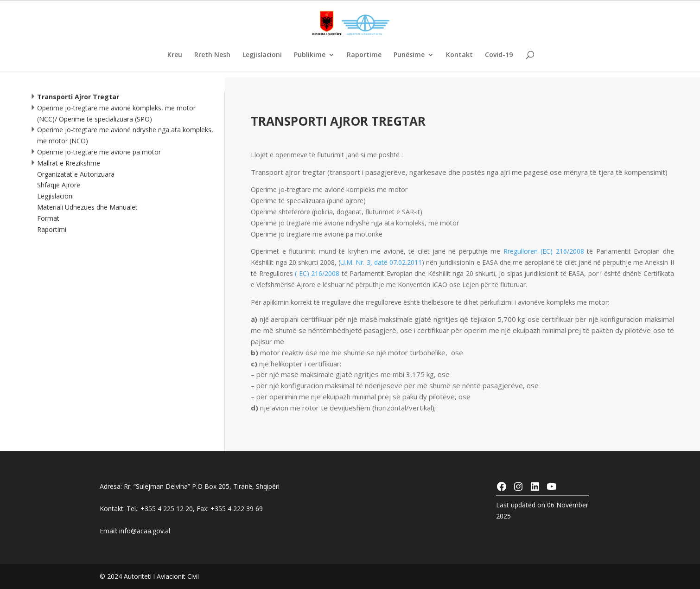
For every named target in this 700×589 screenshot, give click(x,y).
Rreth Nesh (212, 55)
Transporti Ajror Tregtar (74, 97)
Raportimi (52, 229)
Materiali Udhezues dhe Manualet (87, 207)
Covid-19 (499, 55)
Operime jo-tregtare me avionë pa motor (95, 152)
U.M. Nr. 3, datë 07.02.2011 (381, 262)
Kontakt (459, 55)
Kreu (175, 55)
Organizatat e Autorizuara (76, 174)
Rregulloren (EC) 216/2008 (544, 251)
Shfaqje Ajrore (59, 185)
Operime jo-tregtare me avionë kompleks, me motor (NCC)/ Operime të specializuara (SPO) (112, 113)
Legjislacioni (262, 55)
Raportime (364, 55)
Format (48, 218)
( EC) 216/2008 (317, 273)
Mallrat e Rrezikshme (64, 163)
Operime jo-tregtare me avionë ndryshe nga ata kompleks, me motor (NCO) (121, 135)
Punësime (409, 55)
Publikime (310, 55)
